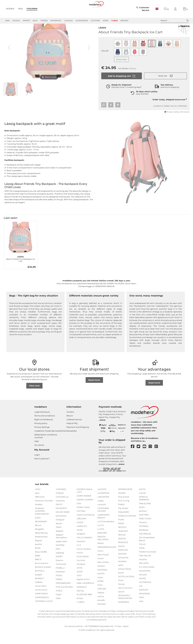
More (106, 21)
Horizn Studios (84, 559)
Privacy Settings (42, 438)
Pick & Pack (124, 507)
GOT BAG (81, 521)
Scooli (121, 583)
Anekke (39, 515)
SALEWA (122, 564)
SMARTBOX (124, 612)
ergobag (60, 563)
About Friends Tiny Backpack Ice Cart (21, 269)
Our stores (39, 455)
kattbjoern (82, 597)
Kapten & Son (83, 590)
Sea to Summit (125, 598)
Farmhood (61, 575)
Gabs (58, 609)
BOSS (38, 559)
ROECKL (122, 549)
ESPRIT (59, 567)
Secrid (121, 602)
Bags (35, 21)
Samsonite (123, 568)
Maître (101, 554)
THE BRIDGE (145, 544)
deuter (59, 534)
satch (121, 576)
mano (100, 561)
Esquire (59, 571)
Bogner (39, 551)
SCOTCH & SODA (126, 587)
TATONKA (144, 537)
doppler (60, 541)
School (16, 21)
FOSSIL (59, 586)
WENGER (143, 600)
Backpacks (56, 21)
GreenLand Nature (86, 525)
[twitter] (140, 457)
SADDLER (123, 560)
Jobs (37, 452)
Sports (26, 21)
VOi (141, 596)
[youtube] (146, 457)
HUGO (80, 563)
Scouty (121, 595)
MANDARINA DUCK (107, 557)
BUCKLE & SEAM (43, 577)
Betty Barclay (41, 543)
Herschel (81, 552)
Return (70, 426)
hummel (81, 571)
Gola (79, 514)
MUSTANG (102, 580)
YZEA (141, 608)
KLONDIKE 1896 (84, 605)
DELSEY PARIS (63, 522)
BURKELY (40, 589)
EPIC (58, 559)
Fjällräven (60, 582)
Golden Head (83, 518)
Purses (44, 21)
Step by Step (145, 514)
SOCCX (142, 500)
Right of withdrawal (44, 430)
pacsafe (101, 611)
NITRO (101, 592)
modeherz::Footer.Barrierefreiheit (50, 441)
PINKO (121, 515)
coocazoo (60, 511)
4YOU (38, 500)
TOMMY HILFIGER (147, 562)
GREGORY (82, 529)
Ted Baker (144, 540)
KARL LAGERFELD (85, 594)
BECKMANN (41, 532)
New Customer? (42, 469)
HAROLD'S (82, 537)
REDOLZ (122, 538)
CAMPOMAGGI (42, 608)
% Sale (115, 21)
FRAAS (59, 590)
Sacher (121, 557)
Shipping (132, 79)
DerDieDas (61, 526)
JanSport (81, 575)
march (101, 569)
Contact (70, 422)
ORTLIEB (102, 599)
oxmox (101, 607)
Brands (124, 21)
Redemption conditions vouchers (46, 447)
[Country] (157, 9)
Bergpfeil (40, 540)
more (103, 430)
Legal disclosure (42, 422)
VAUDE (142, 589)
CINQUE (60, 503)
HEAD (80, 540)
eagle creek (61, 552)
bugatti (39, 585)
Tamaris (143, 533)
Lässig (102, 38)
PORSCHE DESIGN (127, 526)
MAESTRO (102, 543)
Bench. (38, 536)
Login (37, 465)
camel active (41, 600)
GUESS (80, 533)
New (8, 21)
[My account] (176, 9)
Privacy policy (41, 434)
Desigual (60, 530)
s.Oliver (142, 503)
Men (20, 9)
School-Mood (124, 579)
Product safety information (177, 122)
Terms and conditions (45, 426)
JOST (79, 586)
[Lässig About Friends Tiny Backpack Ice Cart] (20, 248)
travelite (143, 570)
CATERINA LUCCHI (44, 612)
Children (32, 9)
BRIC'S (38, 570)
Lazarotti (102, 515)
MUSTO (101, 584)
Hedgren (81, 544)
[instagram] (152, 457)
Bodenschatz (41, 547)
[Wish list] (166, 9)
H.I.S (79, 556)
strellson (143, 521)
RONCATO (123, 553)
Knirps (80, 609)
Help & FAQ (72, 434)
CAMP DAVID (41, 604)
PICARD (122, 503)
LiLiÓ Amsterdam (106, 532)
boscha (38, 555)
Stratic (142, 518)
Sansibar (122, 572)
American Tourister (44, 511)
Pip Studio (123, 519)
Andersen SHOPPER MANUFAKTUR (42, 522)
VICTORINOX (145, 593)
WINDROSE (145, 604)
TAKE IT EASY (145, 529)
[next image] (89, 58)
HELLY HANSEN (84, 548)
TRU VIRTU (144, 574)
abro (37, 503)
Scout (121, 591)
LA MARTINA (103, 503)
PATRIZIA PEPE (125, 500)
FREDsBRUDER (63, 594)
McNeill (101, 576)
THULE (142, 555)
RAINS (121, 534)
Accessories (82, 21)
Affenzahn (40, 507)
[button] (165, 86)
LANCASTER (103, 507)
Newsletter (72, 441)
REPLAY (122, 545)
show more (121, 70)
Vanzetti (143, 585)
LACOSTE (102, 500)
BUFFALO (40, 581)
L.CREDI (81, 612)
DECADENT (61, 519)
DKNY (59, 538)
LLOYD (101, 540)
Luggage (68, 21)
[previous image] (9, 58)
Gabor (59, 605)
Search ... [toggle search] (175, 21)
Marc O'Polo (103, 573)
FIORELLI (60, 578)
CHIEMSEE (61, 500)
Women (10, 9)
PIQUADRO (124, 522)
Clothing (95, 21)
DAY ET (59, 515)
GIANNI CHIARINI (85, 510)
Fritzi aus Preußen (65, 597)
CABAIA (39, 593)
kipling (80, 601)
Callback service (74, 430)
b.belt (38, 528)
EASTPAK (60, 556)
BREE (38, 566)
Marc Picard (103, 565)
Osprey (101, 603)
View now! (34, 396)
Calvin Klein (41, 596)
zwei (141, 612)
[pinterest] (158, 457)
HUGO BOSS (83, 567)
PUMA (121, 530)
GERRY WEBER (84, 506)
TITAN (142, 559)
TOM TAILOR (145, 566)
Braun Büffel (41, 562)
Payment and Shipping (78, 438)
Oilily (100, 595)
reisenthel (123, 541)
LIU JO (101, 536)
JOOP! (80, 582)
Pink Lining (124, 511)
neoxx (100, 588)
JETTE (80, 578)
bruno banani (42, 574)
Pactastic (102, 614)
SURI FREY (144, 525)
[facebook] (134, 457)
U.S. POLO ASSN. (147, 577)
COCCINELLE (62, 507)
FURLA (59, 601)
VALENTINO (145, 581)
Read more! (94, 390)
